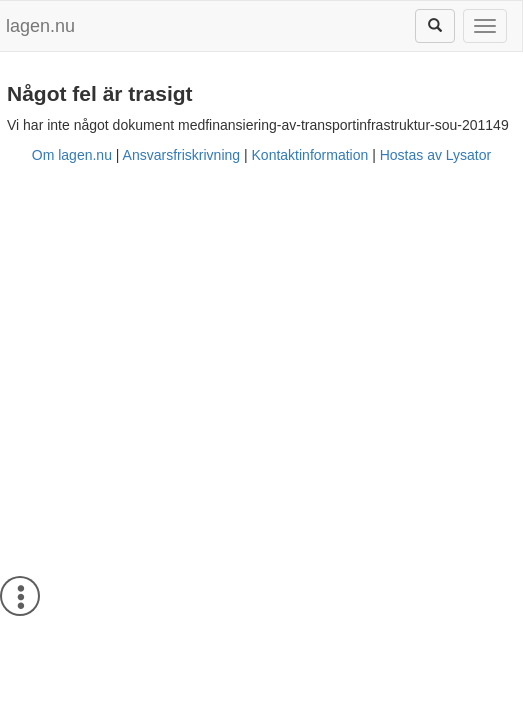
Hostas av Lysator (436, 155)
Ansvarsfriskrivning (181, 155)
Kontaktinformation (310, 155)
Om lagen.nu (72, 155)
